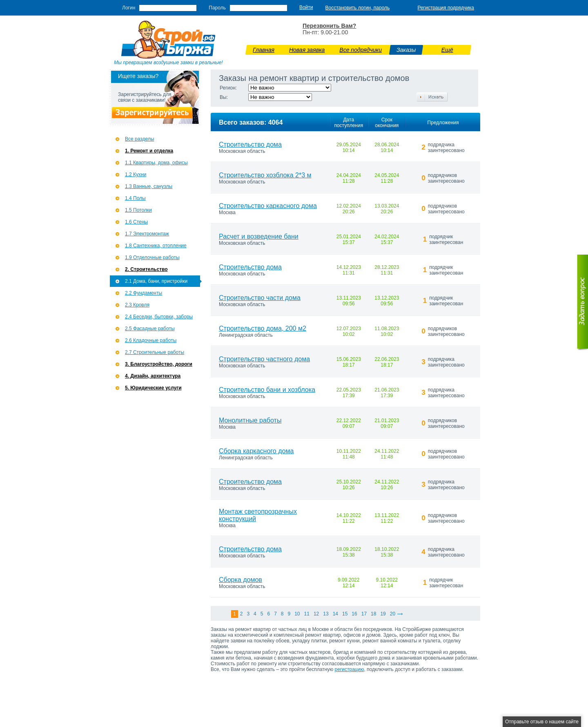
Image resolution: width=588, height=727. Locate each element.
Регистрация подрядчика (446, 8)
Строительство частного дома (264, 359)
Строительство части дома (260, 298)
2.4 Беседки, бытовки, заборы (159, 317)
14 (335, 614)
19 (383, 614)
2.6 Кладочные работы (151, 340)
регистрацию (350, 669)
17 (364, 614)
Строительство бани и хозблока (267, 390)
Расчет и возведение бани (259, 236)
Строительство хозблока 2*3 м (265, 175)
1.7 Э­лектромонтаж (147, 234)
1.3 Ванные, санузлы (149, 186)
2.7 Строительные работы (155, 352)
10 (297, 614)
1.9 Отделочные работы (152, 257)
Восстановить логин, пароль (358, 8)
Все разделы (139, 139)
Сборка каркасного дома (256, 451)
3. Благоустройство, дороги (159, 364)
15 (345, 614)
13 (326, 614)
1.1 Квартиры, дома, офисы (156, 163)
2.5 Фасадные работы (150, 329)
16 (354, 614)
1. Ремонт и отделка (149, 151)
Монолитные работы (250, 420)
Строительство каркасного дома (268, 206)
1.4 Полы (135, 198)
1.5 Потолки (138, 210)
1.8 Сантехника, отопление (156, 246)
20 (393, 614)
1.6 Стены (136, 222)
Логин (129, 8)
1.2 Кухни (136, 174)
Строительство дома (250, 144)
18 (373, 614)
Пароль (217, 8)
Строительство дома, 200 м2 (263, 328)
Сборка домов (241, 580)
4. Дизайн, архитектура (153, 376)
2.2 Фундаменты (144, 293)
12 (316, 614)
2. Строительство (146, 269)
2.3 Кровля (137, 305)
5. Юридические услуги (153, 388)
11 (307, 614)
